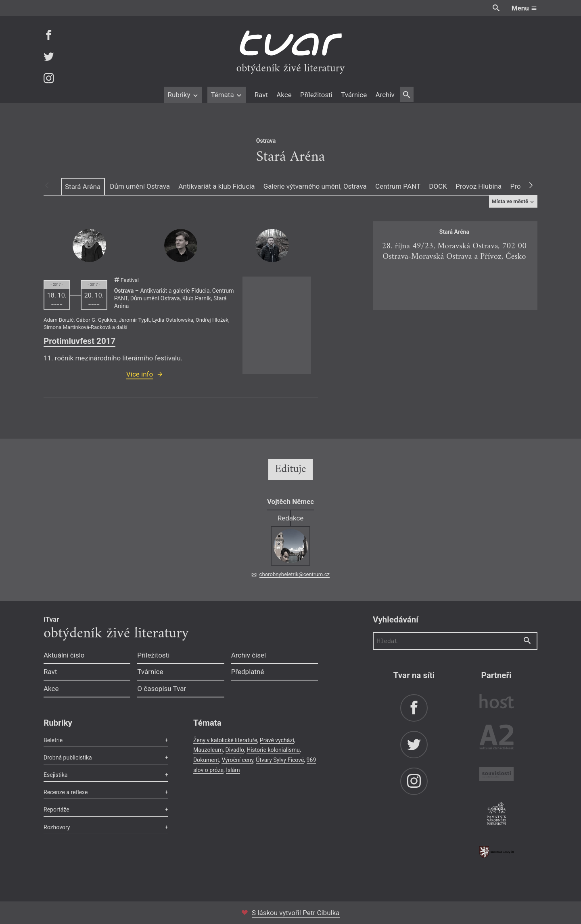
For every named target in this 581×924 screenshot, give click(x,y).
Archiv (385, 95)
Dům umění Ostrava (140, 186)
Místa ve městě (513, 201)
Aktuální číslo (64, 655)
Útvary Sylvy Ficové (280, 760)
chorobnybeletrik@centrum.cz (295, 574)
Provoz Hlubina (479, 186)
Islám (233, 770)
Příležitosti (316, 95)
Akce (284, 95)
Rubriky (183, 95)
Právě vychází (277, 740)
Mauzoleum (208, 750)
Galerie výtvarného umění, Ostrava (315, 186)
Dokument (206, 760)
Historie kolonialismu (273, 750)
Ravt (261, 95)
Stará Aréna (83, 187)
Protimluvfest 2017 (79, 341)
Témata (227, 95)
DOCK (438, 186)
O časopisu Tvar (162, 689)
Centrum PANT (398, 186)
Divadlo (235, 750)
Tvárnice (354, 95)
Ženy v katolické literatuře (225, 740)
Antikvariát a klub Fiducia (216, 186)
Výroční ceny (237, 760)
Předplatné (248, 672)
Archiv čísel (249, 655)
